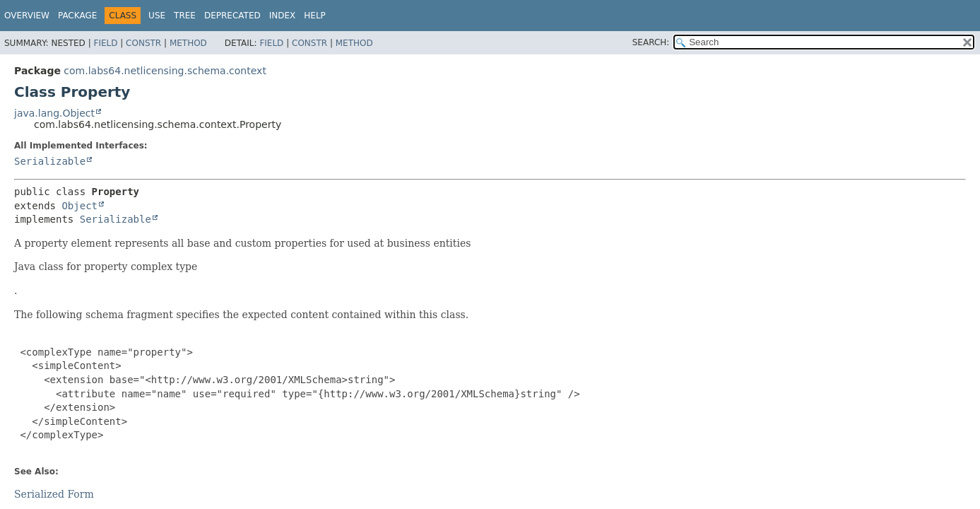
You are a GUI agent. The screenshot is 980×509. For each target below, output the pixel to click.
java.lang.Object (54, 113)
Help (315, 16)
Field (105, 43)
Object (79, 206)
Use (157, 16)
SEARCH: (651, 42)
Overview (27, 16)
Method (188, 43)
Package (77, 16)
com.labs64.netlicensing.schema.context (165, 71)
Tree (185, 16)
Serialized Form (54, 494)
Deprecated (232, 16)
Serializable (50, 161)
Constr (143, 43)
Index (283, 16)
